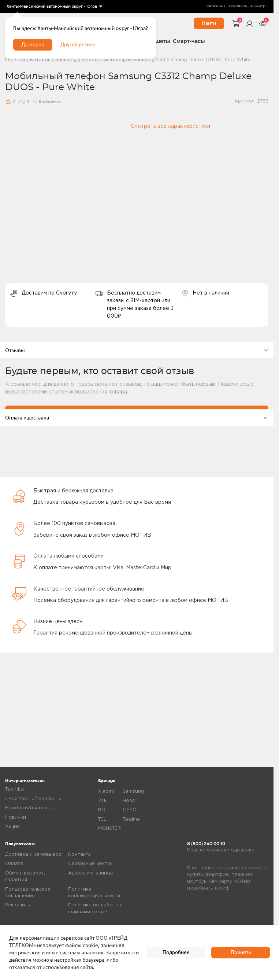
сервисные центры (250, 6)
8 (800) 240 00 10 (206, 844)
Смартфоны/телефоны (33, 799)
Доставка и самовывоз (33, 855)
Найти (209, 23)
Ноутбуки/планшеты (30, 808)
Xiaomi (106, 792)
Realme (131, 819)
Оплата (14, 864)
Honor (130, 801)
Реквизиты (18, 905)
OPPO (130, 810)
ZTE (103, 801)
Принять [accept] (241, 952)
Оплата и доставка (137, 418)
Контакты (80, 855)
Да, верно (33, 44)
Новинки (16, 818)
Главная (15, 60)
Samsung (66, 60)
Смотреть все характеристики (170, 126)
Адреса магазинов (91, 873)
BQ (102, 810)
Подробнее (176, 952)
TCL (102, 819)
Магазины (215, 6)
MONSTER (109, 829)
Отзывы (137, 350)
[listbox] (54, 7)
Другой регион (78, 44)
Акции (12, 827)
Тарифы (14, 789)
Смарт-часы (189, 41)
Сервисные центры (91, 864)
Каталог (40, 60)
